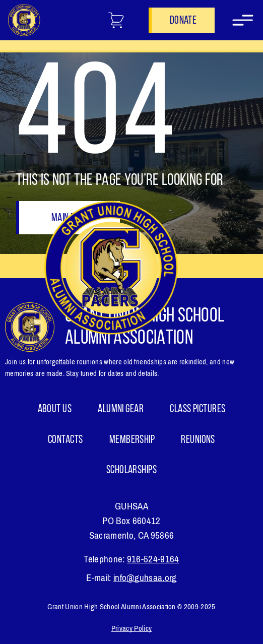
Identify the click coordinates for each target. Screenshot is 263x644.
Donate (183, 21)
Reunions (198, 440)
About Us (55, 409)
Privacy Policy (131, 628)
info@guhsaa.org (145, 578)
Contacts (65, 440)
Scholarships (131, 470)
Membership (132, 440)
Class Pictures (198, 409)
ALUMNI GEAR (121, 409)
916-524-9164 (153, 559)
